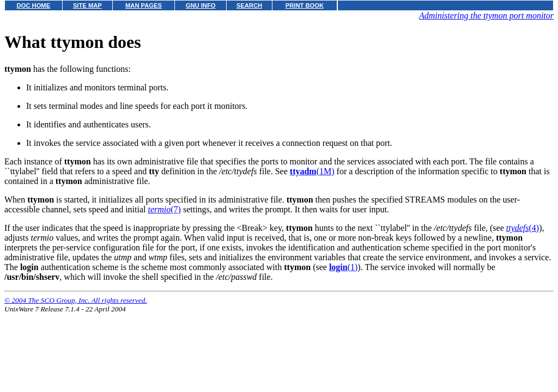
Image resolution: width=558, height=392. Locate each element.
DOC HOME (34, 5)
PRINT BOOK (305, 5)
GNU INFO (201, 5)
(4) (523, 228)
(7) (164, 209)
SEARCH (249, 5)
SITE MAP (87, 5)
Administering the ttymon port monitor (486, 16)
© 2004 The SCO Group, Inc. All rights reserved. (76, 300)
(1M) (312, 171)
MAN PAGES (144, 5)
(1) (343, 267)
